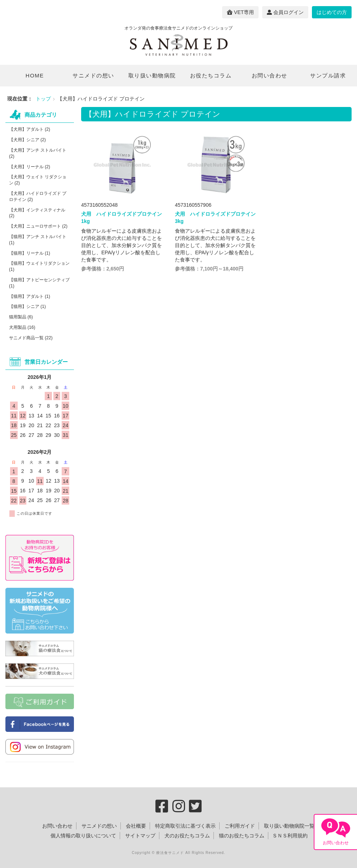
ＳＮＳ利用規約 (290, 836)
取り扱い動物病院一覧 (289, 826)
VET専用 (240, 12)
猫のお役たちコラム (242, 836)
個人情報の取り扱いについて (83, 836)
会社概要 (136, 826)
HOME (35, 75)
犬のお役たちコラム (187, 836)
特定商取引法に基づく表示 (185, 826)
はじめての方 (332, 12)
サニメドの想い (93, 75)
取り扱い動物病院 (152, 75)
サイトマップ (140, 836)
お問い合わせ (270, 75)
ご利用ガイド (240, 826)
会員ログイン (285, 12)
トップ (43, 99)
